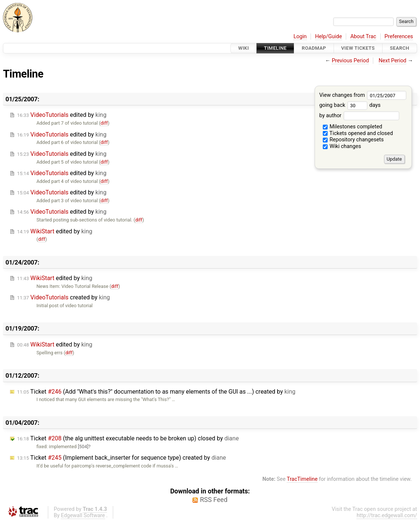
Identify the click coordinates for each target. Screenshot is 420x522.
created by (63, 297)
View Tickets (358, 48)
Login (300, 37)
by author (359, 116)
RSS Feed (214, 500)
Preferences (399, 37)
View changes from (363, 95)
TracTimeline (302, 479)
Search (400, 48)
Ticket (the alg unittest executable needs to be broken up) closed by (128, 438)
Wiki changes (342, 146)
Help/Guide (328, 37)
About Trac (363, 37)
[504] (83, 447)
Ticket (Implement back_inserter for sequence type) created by (122, 458)
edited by (62, 115)
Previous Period (350, 61)
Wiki (244, 48)
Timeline (275, 48)
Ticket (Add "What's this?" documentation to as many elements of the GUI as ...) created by (156, 392)
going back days (350, 105)
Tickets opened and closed (358, 133)
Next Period (393, 61)
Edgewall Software (83, 516)
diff (104, 123)
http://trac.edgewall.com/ (387, 516)
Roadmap (314, 48)
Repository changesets (353, 140)
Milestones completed (353, 127)
